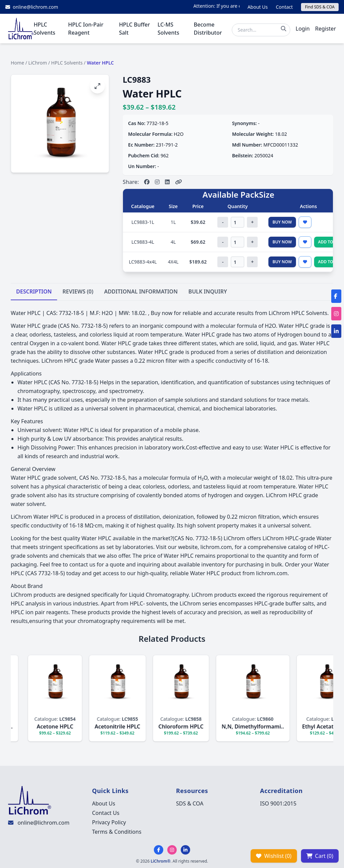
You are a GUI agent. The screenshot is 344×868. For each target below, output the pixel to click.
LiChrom (38, 63)
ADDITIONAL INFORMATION (141, 291)
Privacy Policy (109, 822)
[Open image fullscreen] (97, 86)
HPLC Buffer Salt (134, 29)
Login (303, 29)
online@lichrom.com (43, 823)
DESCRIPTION (34, 291)
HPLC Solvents (44, 29)
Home (17, 63)
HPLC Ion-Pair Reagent (86, 29)
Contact (284, 7)
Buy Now (282, 222)
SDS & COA (190, 803)
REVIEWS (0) (78, 291)
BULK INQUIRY (208, 291)
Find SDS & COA (320, 7)
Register (326, 29)
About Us (258, 7)
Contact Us (106, 813)
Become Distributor (208, 29)
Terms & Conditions (117, 832)
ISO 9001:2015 (278, 803)
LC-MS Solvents (168, 29)
